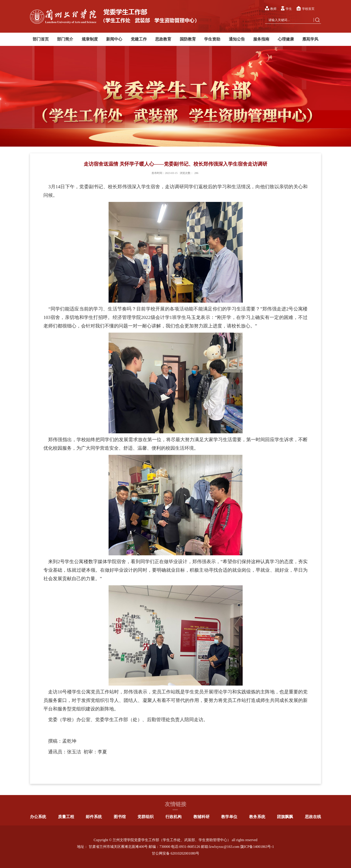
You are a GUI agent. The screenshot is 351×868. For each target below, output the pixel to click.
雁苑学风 (310, 39)
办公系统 (38, 817)
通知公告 (237, 39)
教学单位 (229, 817)
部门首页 (41, 39)
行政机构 (173, 817)
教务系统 (257, 817)
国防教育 (188, 39)
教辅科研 (201, 817)
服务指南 (261, 39)
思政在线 (313, 817)
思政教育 (163, 39)
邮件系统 (94, 817)
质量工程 (66, 817)
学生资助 (212, 39)
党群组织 (146, 817)
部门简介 (65, 39)
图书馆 (120, 817)
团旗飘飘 (285, 817)
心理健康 (286, 39)
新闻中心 (114, 39)
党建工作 (139, 39)
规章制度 (90, 39)
